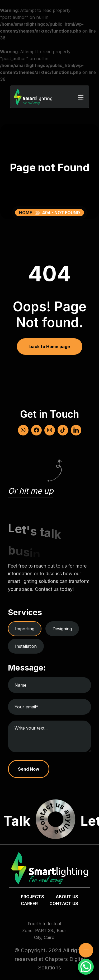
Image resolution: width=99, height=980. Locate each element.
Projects (32, 897)
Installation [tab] (26, 646)
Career (29, 903)
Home (27, 213)
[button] (81, 97)
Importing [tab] (25, 629)
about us (67, 897)
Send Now (29, 769)
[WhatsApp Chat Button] (86, 967)
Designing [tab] (62, 629)
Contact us (64, 903)
